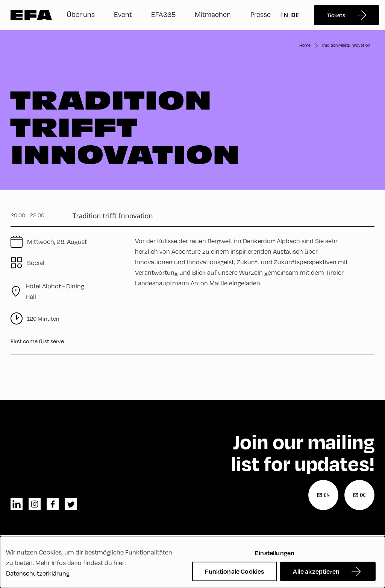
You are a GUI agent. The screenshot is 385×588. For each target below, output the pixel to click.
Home (305, 45)
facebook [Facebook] (53, 504)
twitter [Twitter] (71, 504)
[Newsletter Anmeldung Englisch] (323, 495)
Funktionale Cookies (234, 571)
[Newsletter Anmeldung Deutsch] (359, 495)
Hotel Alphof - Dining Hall (55, 291)
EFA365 (163, 14)
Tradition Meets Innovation (346, 45)
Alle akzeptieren (316, 571)
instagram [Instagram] (35, 504)
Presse (261, 14)
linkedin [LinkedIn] (17, 504)
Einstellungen (275, 553)
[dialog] (192, 562)
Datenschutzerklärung (38, 573)
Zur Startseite (31, 15)
